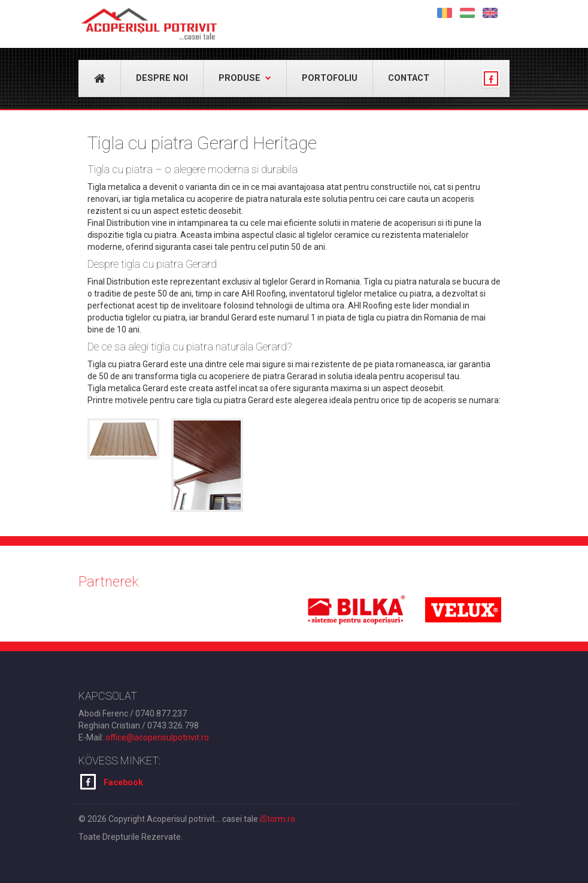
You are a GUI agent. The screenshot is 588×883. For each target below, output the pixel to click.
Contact (409, 78)
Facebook (112, 782)
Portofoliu (330, 78)
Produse (245, 78)
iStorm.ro (278, 819)
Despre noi (162, 78)
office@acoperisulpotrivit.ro (157, 737)
